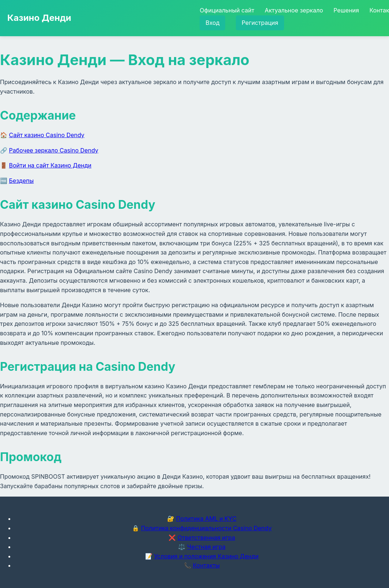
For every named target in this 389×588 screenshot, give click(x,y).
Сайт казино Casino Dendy (47, 135)
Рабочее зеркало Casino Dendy (54, 150)
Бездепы (22, 181)
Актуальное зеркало (294, 10)
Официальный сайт (227, 10)
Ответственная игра (206, 538)
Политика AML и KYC (206, 519)
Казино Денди (39, 18)
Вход (212, 23)
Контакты (206, 565)
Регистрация (260, 23)
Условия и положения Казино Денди (206, 556)
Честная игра (206, 547)
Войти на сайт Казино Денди (50, 165)
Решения (346, 10)
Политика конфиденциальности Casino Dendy (206, 528)
